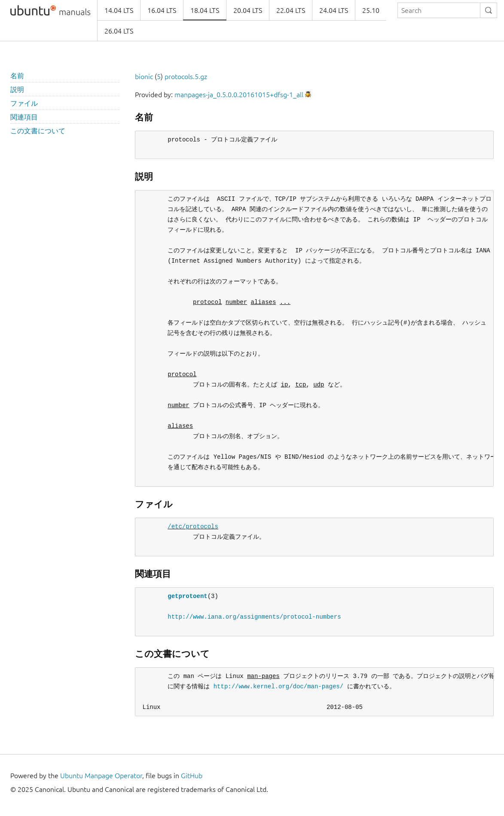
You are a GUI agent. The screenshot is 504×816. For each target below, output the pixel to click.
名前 (17, 76)
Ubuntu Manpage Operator (101, 776)
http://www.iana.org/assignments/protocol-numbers (254, 617)
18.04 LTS (205, 10)
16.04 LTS (162, 10)
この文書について (38, 131)
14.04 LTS (119, 10)
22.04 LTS (291, 10)
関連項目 (24, 117)
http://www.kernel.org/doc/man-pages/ (278, 686)
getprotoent (187, 596)
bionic (144, 77)
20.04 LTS (248, 10)
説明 (17, 89)
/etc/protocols (193, 526)
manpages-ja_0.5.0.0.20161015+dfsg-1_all (239, 95)
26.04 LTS (119, 31)
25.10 (371, 10)
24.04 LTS (334, 10)
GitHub (192, 776)
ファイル (24, 103)
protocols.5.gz (186, 77)
